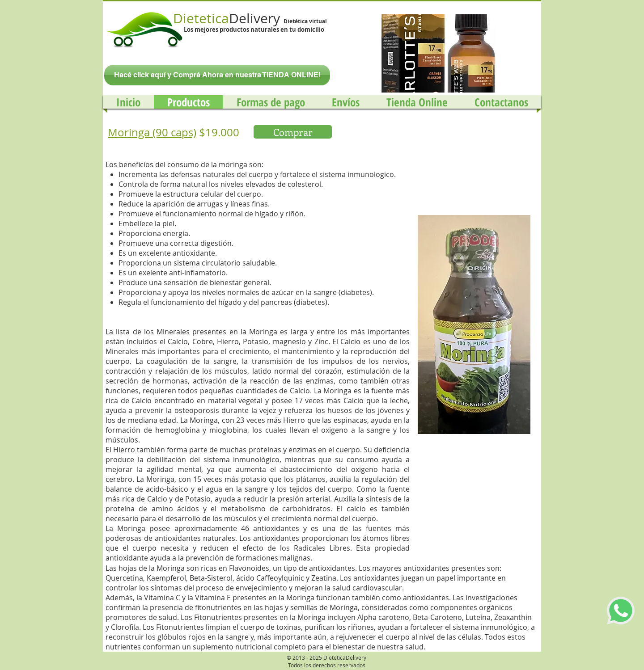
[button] (436, 53)
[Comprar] (293, 132)
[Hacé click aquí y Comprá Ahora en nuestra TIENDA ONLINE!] (217, 75)
